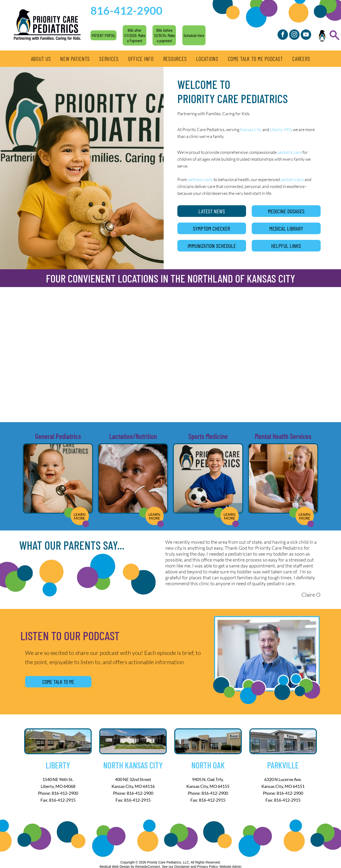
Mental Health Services (283, 436)
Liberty (58, 765)
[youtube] (306, 35)
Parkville (283, 765)
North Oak (208, 765)
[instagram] (294, 35)
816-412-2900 (65, 793)
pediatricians (292, 179)
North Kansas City (133, 765)
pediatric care (289, 152)
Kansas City (251, 129)
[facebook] (283, 35)
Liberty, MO (280, 129)
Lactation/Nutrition (133, 436)
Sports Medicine (208, 436)
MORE (79, 518)
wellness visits (200, 179)
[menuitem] (41, 59)
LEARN (80, 514)
